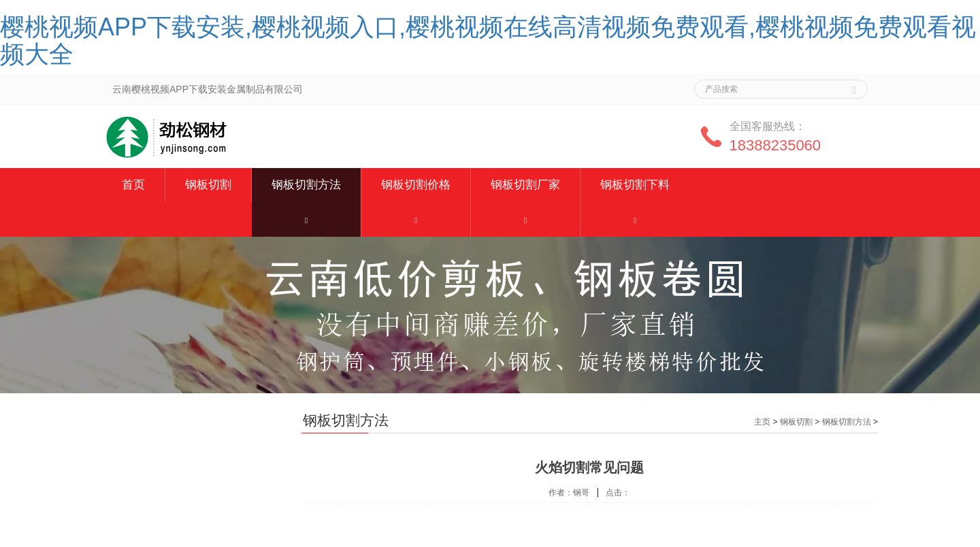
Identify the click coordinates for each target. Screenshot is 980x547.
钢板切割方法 (306, 185)
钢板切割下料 (635, 185)
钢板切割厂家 (525, 185)
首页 (133, 185)
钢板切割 (208, 185)
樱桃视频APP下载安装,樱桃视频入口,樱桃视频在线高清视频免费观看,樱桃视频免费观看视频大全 (488, 40)
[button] (306, 219)
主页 (762, 422)
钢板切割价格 (416, 185)
